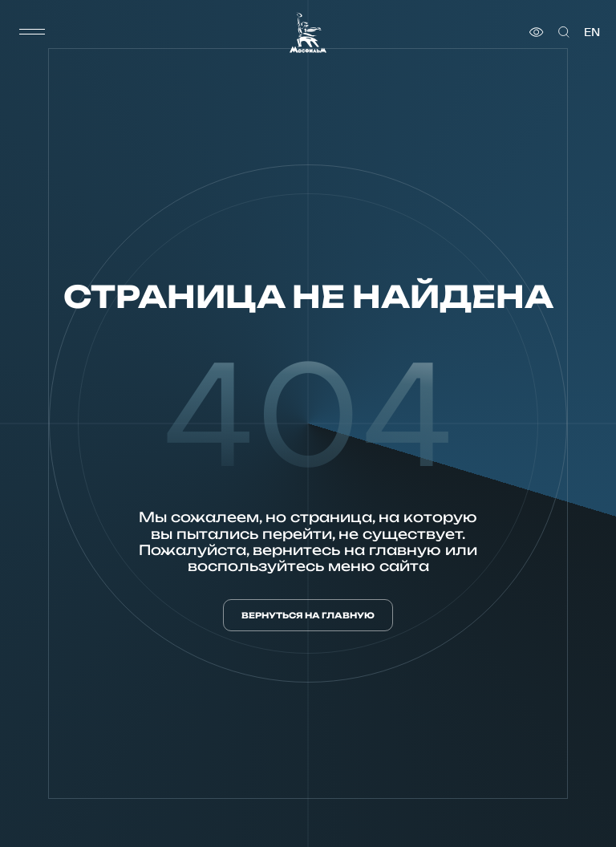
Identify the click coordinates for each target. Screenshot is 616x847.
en (592, 32)
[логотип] (308, 32)
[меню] (32, 32)
